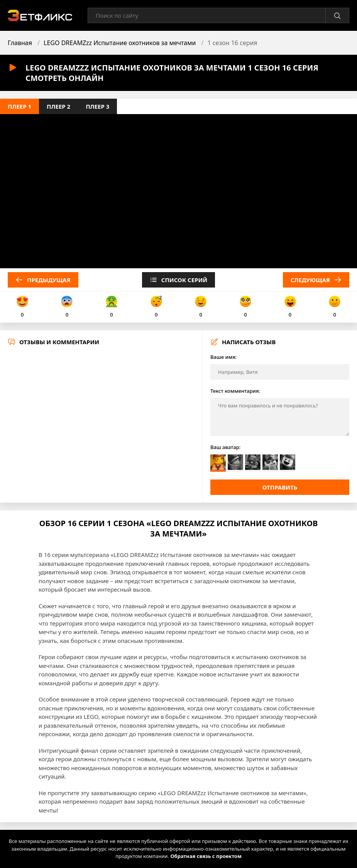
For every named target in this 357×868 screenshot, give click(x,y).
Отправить (280, 487)
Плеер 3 (97, 106)
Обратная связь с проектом (206, 856)
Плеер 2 (58, 106)
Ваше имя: (223, 357)
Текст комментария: (235, 391)
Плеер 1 (19, 106)
